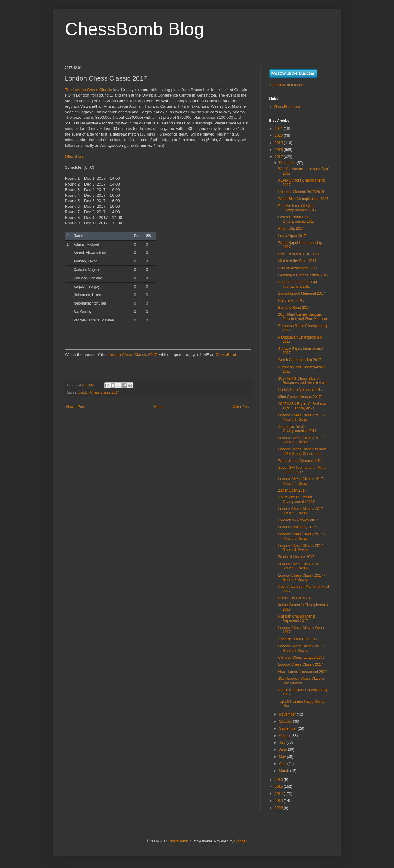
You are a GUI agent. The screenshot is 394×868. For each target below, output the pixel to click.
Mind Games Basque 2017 (299, 397)
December (288, 163)
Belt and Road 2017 (294, 308)
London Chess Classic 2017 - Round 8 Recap (302, 440)
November (288, 714)
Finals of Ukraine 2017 (296, 557)
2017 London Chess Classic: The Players (301, 681)
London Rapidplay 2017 (297, 527)
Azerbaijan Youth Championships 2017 (297, 429)
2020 (279, 136)
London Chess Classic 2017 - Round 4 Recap (302, 548)
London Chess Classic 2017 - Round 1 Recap (302, 648)
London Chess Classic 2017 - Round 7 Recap (302, 481)
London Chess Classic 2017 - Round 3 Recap (302, 566)
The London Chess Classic (89, 90)
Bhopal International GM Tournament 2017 (297, 284)
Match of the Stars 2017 (297, 261)
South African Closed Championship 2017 (296, 499)
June (283, 750)
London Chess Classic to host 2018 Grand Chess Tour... (302, 451)
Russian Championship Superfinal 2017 (296, 618)
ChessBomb (178, 841)
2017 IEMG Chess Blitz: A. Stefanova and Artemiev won (303, 381)
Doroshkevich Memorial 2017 (301, 293)
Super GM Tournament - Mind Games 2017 (302, 470)
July (283, 743)
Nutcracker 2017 (291, 301)
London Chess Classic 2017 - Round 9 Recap (302, 417)
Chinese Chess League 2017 (301, 658)
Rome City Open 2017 (296, 598)
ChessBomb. (227, 355)
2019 (279, 143)
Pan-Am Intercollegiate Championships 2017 (297, 208)
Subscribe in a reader (287, 85)
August (285, 736)
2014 (279, 794)
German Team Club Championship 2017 (296, 219)
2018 (279, 150)
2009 (279, 808)
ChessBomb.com (287, 107)
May (283, 757)
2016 (279, 780)
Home (159, 407)
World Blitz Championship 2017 (303, 199)
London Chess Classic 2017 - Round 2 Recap (302, 578)
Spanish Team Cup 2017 (298, 639)
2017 (279, 157)
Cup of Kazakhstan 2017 (298, 268)
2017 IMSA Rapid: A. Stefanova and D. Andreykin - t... (303, 406)
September (288, 728)
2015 (279, 787)
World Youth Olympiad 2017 (300, 461)
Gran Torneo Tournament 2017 (302, 672)
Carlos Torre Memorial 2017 (300, 390)
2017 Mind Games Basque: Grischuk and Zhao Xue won (303, 317)
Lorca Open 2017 (292, 236)
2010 (279, 801)
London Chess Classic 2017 (132, 355)
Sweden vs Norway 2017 (298, 520)
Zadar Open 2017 (292, 490)
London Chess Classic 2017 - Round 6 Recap (302, 511)
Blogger (240, 841)
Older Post (241, 407)
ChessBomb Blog (135, 29)
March (284, 771)
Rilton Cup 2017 (291, 229)
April (283, 764)
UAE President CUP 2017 (299, 254)
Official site (75, 156)
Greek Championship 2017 (299, 360)
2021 (279, 129)
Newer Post (76, 407)
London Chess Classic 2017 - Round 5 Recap (302, 536)
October (286, 722)
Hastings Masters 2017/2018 (301, 192)
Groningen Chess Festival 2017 (303, 275)
